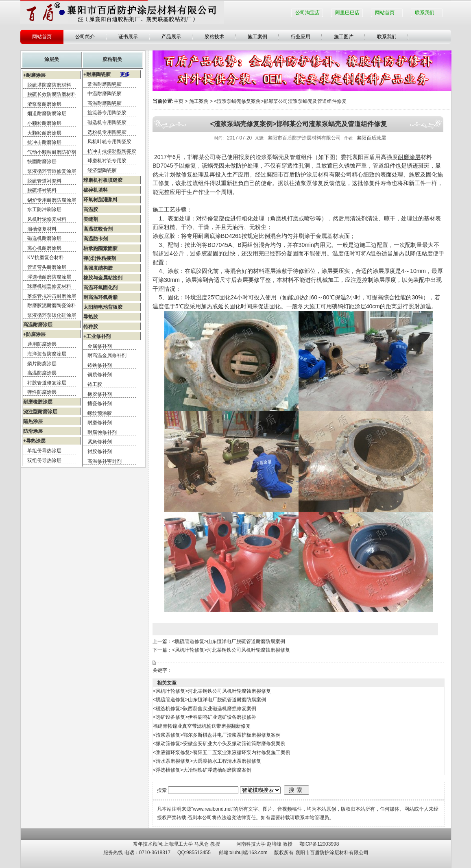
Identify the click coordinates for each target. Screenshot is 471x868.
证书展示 (128, 37)
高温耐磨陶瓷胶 (105, 103)
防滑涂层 (33, 431)
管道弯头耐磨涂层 (47, 267)
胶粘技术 (214, 37)
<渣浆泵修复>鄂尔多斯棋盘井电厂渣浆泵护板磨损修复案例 (217, 735)
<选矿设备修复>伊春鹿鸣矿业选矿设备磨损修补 (205, 717)
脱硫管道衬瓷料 (44, 181)
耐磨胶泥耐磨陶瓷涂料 (52, 305)
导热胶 (91, 317)
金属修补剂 (100, 346)
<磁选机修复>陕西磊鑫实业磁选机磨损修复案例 (205, 709)
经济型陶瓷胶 (102, 170)
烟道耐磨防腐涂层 (47, 113)
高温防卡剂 (96, 239)
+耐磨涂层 (34, 75)
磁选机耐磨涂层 (44, 238)
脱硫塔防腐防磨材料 (49, 85)
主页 (179, 101)
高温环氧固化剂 (100, 288)
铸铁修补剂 (100, 365)
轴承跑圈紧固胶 (100, 249)
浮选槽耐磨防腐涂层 (49, 277)
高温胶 (91, 209)
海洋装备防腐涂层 (47, 354)
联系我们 (425, 13)
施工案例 (257, 37)
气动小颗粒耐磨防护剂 (52, 152)
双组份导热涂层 (44, 460)
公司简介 (85, 37)
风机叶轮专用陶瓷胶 (109, 142)
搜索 (297, 790)
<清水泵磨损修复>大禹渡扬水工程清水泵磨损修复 (207, 761)
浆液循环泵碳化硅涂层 (52, 315)
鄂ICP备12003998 (319, 844)
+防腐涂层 (34, 334)
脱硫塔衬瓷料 (42, 190)
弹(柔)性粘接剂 (100, 258)
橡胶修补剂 (100, 394)
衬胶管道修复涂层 (47, 383)
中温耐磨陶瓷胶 (105, 94)
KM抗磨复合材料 (46, 257)
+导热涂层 (34, 441)
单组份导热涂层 (44, 451)
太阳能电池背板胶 (103, 307)
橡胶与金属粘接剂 (103, 278)
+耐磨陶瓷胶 (107, 74)
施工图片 (344, 37)
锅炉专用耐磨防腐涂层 (52, 200)
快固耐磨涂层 (42, 161)
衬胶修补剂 (100, 451)
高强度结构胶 (98, 268)
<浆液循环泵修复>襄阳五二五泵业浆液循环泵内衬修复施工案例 (222, 752)
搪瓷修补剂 (100, 403)
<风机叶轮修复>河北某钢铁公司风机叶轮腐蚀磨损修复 (231, 650)
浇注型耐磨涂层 (40, 412)
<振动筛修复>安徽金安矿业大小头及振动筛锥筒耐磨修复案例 (219, 744)
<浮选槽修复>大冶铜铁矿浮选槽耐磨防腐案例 (202, 770)
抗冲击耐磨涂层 (44, 142)
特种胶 (91, 327)
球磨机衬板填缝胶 (103, 180)
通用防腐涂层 (42, 344)
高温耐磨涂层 (38, 325)
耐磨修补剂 (100, 423)
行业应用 (301, 37)
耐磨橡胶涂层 (38, 402)
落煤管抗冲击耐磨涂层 (52, 296)
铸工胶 (95, 384)
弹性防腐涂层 (42, 392)
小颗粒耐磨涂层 (44, 123)
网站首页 (385, 13)
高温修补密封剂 (105, 461)
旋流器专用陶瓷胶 (107, 113)
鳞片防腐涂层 (42, 364)
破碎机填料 (96, 190)
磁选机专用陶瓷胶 (107, 122)
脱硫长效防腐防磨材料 (52, 94)
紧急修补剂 (100, 442)
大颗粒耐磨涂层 (44, 133)
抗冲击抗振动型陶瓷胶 (112, 151)
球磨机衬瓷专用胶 (107, 161)
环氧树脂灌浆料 (100, 200)
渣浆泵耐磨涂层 (44, 104)
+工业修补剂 (97, 336)
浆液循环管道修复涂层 (52, 171)
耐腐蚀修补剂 (102, 432)
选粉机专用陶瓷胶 (107, 132)
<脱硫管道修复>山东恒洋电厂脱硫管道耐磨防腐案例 (229, 641)
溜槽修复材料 (42, 229)
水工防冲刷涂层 (44, 209)
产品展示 (171, 37)
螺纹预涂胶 (100, 413)
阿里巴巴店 (347, 13)
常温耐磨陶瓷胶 (105, 84)
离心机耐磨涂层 (44, 248)
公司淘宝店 (307, 13)
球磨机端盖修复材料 (49, 286)
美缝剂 (91, 219)
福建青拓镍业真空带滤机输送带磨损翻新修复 (202, 726)
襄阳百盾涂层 (371, 138)
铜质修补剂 (100, 375)
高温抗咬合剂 (98, 229)
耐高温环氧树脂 (100, 297)
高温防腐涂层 (42, 373)
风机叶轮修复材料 (47, 219)
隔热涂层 (33, 421)
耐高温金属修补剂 (107, 355)
